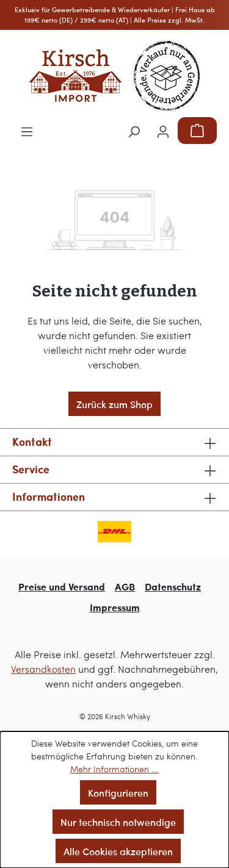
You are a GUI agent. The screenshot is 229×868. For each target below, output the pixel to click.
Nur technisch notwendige (118, 822)
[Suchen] (134, 131)
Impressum (115, 607)
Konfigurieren (118, 792)
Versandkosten (43, 669)
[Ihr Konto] (163, 131)
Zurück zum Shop (114, 404)
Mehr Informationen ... (114, 769)
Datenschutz (173, 586)
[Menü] (27, 131)
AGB (125, 586)
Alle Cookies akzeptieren (118, 851)
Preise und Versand (62, 586)
